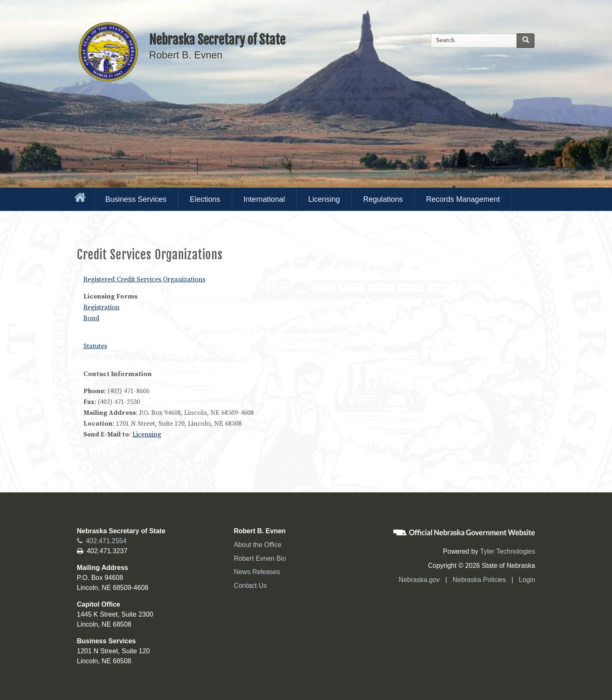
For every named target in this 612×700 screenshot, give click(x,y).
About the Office (257, 545)
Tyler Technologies (507, 551)
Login (527, 580)
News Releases (257, 572)
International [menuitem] (264, 199)
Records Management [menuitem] (463, 199)
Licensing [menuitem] (324, 199)
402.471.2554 (102, 541)
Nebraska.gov (419, 580)
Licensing (147, 434)
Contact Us (250, 586)
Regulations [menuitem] (383, 199)
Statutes (95, 346)
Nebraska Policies (479, 580)
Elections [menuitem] (205, 199)
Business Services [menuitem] (136, 199)
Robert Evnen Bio (260, 558)
